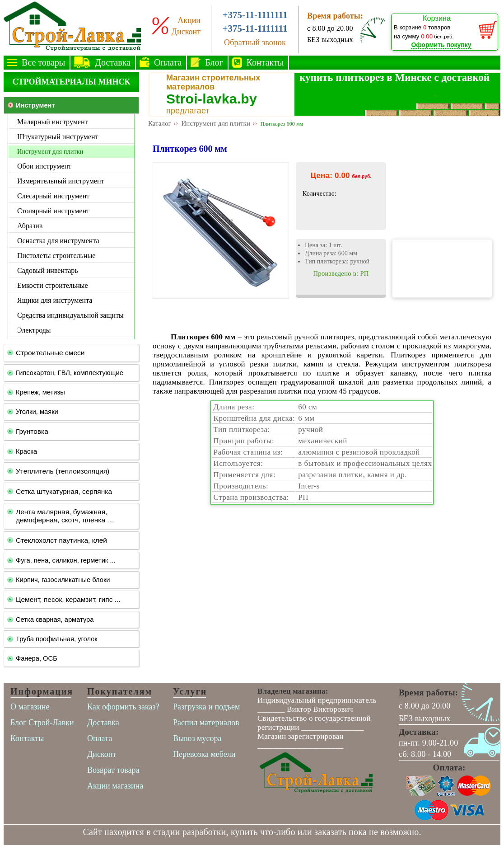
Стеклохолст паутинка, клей (61, 540)
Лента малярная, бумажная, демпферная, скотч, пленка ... (64, 516)
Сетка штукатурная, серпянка (64, 491)
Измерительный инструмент (61, 181)
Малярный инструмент (52, 122)
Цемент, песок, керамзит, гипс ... (68, 599)
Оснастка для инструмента (58, 241)
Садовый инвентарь (48, 270)
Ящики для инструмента (55, 300)
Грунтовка (32, 431)
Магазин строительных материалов (213, 82)
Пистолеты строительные (56, 256)
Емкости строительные (53, 285)
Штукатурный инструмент (58, 137)
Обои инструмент (44, 166)
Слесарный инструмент (53, 196)
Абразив (30, 226)
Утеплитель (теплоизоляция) (63, 471)
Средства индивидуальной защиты (70, 315)
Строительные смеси (50, 353)
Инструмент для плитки (50, 151)
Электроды (34, 330)
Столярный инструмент (53, 211)
